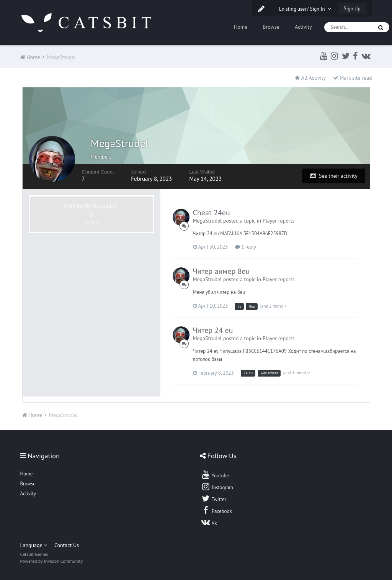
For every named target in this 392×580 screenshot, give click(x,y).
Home (241, 27)
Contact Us (67, 545)
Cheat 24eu (212, 213)
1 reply (246, 247)
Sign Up (352, 9)
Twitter (214, 498)
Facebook (216, 510)
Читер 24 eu (213, 330)
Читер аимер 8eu (221, 271)
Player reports (279, 221)
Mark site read (353, 78)
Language (34, 545)
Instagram (217, 487)
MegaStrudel (207, 221)
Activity (303, 27)
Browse (271, 27)
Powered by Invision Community (52, 561)
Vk (209, 522)
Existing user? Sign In (305, 9)
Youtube (215, 475)
